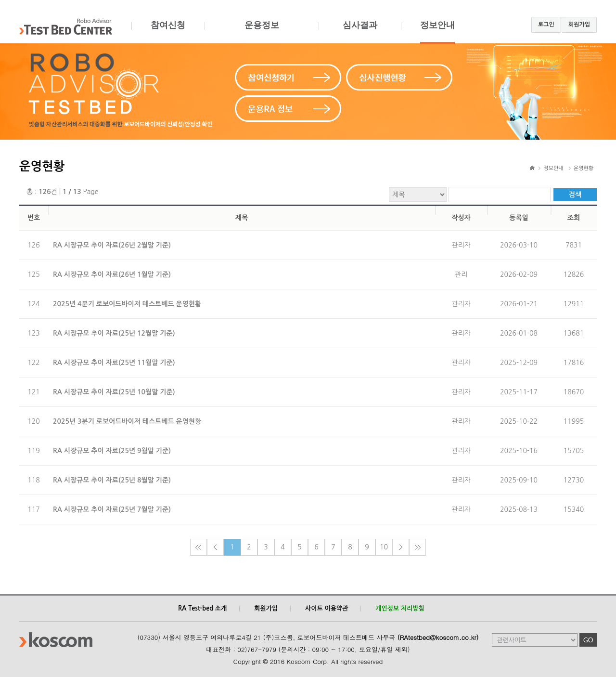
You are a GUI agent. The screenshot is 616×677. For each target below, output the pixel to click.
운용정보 (262, 32)
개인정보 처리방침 (400, 608)
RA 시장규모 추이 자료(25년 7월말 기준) (112, 509)
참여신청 (168, 32)
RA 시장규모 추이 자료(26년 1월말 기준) (112, 274)
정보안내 (437, 32)
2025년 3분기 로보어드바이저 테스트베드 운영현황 (127, 421)
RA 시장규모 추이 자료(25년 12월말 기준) (114, 333)
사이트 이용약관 (327, 608)
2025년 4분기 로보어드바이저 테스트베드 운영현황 (127, 304)
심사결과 (360, 32)
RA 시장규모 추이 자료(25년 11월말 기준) (114, 363)
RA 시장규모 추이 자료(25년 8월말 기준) (112, 480)
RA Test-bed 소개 (202, 608)
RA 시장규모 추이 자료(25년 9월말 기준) (112, 451)
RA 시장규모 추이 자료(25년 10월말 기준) (114, 392)
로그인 (546, 25)
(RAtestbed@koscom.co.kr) (438, 637)
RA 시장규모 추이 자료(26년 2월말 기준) (112, 245)
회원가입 (579, 25)
